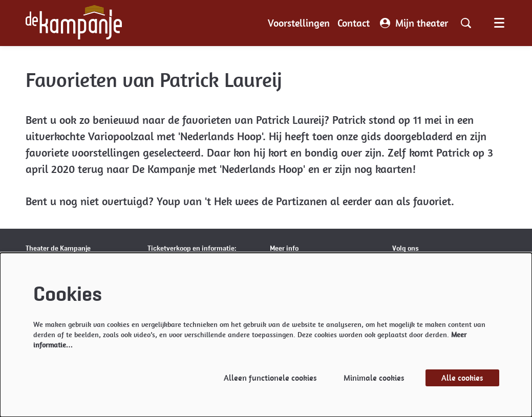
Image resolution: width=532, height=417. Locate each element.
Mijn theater (414, 23)
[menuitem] (299, 23)
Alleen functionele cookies (270, 378)
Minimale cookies (374, 378)
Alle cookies (462, 378)
